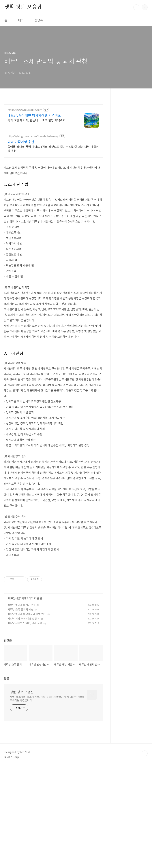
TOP (145, 856)
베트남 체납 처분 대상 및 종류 (24, 721)
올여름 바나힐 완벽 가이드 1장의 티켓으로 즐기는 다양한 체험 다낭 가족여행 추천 (53, 149)
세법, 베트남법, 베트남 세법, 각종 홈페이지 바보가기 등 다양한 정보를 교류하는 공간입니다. (47, 801)
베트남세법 (14, 701)
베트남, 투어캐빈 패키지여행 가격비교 (34, 115)
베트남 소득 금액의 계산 (20, 712)
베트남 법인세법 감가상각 (21, 707)
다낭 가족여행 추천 (21, 142)
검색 (136, 7)
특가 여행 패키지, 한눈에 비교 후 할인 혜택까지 (36, 120)
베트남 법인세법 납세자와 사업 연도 (27, 716)
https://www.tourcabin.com (25, 110)
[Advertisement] (53, 187)
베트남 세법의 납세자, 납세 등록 (25, 725)
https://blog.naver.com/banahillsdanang (33, 136)
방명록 (39, 20)
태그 (21, 20)
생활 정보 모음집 (23, 7)
